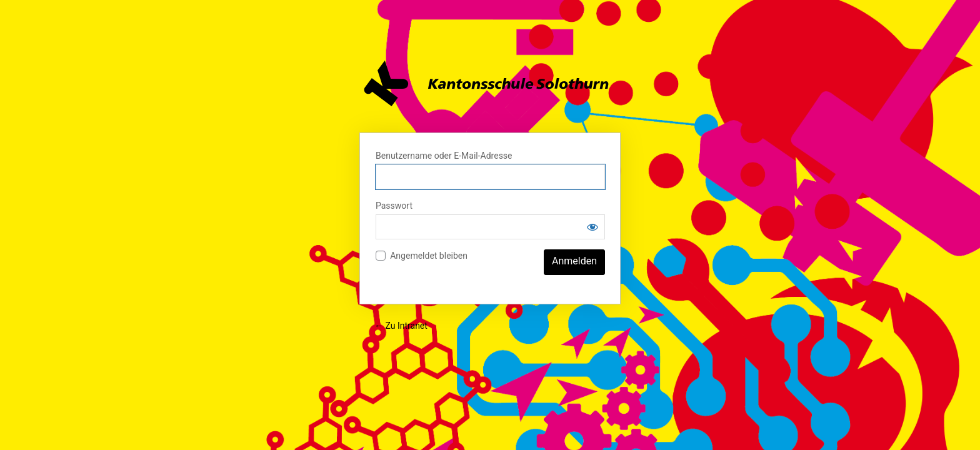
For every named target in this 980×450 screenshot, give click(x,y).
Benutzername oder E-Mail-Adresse (444, 156)
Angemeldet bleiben (429, 256)
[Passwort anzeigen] (592, 227)
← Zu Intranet (401, 326)
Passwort (394, 206)
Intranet (490, 83)
